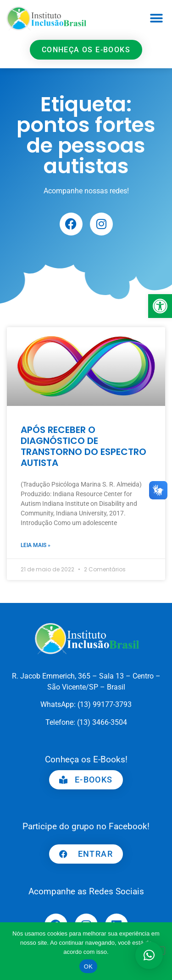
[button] (157, 19)
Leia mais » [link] (36, 545)
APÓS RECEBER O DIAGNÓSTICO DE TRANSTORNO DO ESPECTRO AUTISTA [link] (83, 446)
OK (88, 966)
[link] (160, 306)
